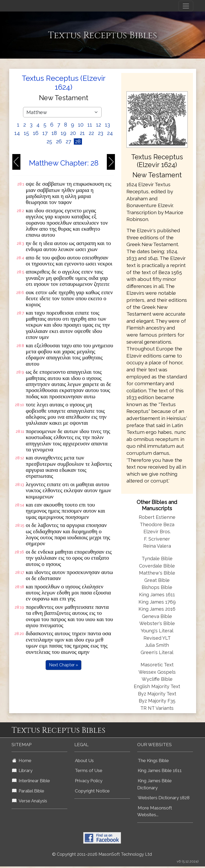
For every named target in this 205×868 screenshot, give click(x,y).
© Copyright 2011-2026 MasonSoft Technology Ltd (102, 854)
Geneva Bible (157, 616)
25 (49, 141)
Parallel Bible (28, 791)
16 (36, 133)
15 (26, 133)
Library (22, 770)
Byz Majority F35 (157, 701)
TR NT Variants (157, 708)
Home (22, 761)
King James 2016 (157, 609)
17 (45, 133)
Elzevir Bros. (157, 532)
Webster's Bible (157, 623)
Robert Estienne (157, 517)
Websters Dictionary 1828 (164, 798)
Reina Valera (157, 546)
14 (17, 133)
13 (107, 125)
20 (73, 133)
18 (54, 133)
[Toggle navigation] (186, 6)
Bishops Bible (157, 587)
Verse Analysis (30, 801)
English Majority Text (157, 686)
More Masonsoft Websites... (155, 811)
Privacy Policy (89, 781)
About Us (84, 761)
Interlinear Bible (31, 781)
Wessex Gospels (157, 672)
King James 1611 (157, 595)
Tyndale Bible (157, 558)
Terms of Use (89, 770)
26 (59, 141)
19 (63, 133)
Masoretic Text (157, 665)
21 (82, 133)
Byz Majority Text (157, 694)
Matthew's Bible (157, 573)
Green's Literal (157, 652)
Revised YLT (157, 638)
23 (101, 133)
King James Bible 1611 (160, 770)
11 (90, 125)
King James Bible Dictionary (154, 784)
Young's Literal (157, 631)
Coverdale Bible (157, 566)
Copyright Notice (92, 791)
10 (81, 125)
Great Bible (157, 580)
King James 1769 (157, 602)
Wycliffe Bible (157, 679)
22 (91, 133)
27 (68, 141)
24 (110, 133)
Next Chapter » (63, 665)
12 (99, 125)
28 (78, 141)
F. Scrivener (157, 539)
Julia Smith (157, 645)
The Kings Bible (153, 761)
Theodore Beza (157, 524)
